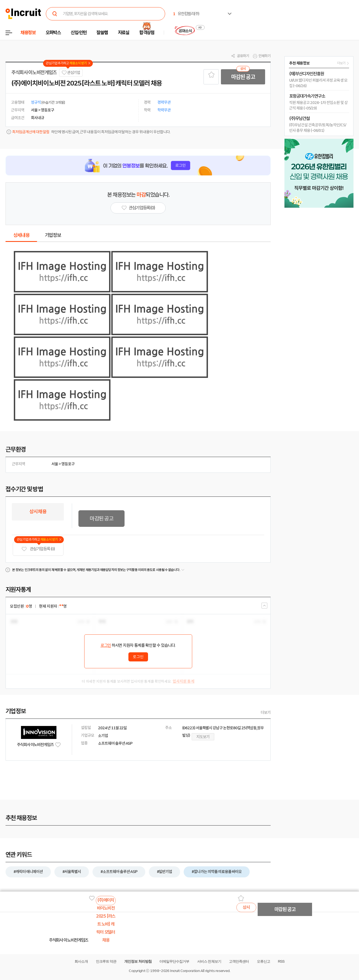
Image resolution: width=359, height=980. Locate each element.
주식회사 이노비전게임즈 (34, 73)
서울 (55, 464)
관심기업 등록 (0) (38, 549)
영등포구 (68, 464)
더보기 (266, 712)
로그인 (106, 645)
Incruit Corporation (185, 971)
